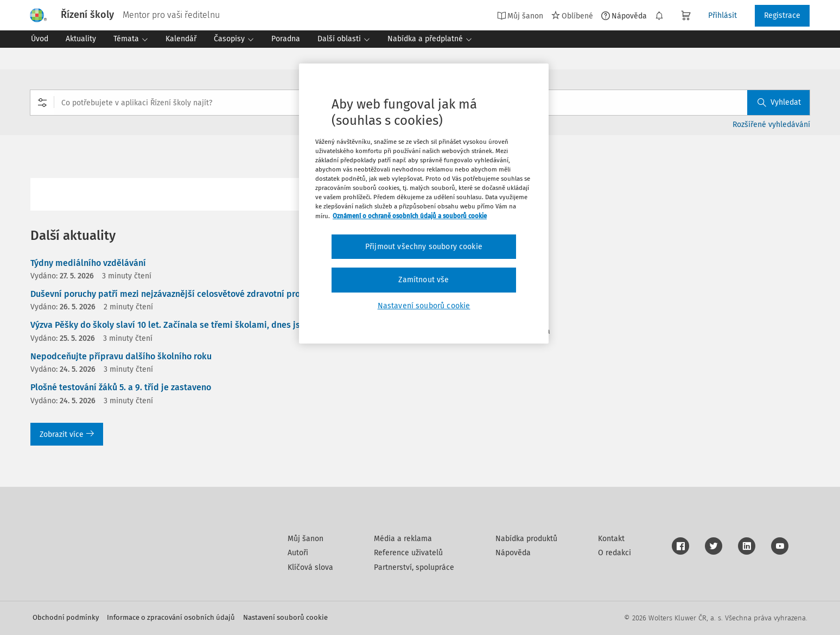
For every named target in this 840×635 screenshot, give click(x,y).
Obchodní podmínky (66, 617)
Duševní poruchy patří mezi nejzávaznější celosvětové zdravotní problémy (178, 294)
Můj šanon (520, 16)
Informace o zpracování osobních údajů (171, 617)
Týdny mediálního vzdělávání (88, 263)
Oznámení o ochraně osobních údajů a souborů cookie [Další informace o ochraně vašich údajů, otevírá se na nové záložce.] (410, 216)
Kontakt (611, 539)
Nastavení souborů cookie (285, 617)
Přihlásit (723, 15)
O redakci (615, 553)
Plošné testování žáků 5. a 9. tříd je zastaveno (121, 387)
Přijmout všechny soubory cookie (424, 247)
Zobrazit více (67, 434)
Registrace (782, 15)
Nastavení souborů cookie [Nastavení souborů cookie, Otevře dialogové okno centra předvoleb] (424, 306)
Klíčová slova (310, 567)
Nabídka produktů (526, 539)
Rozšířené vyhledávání (771, 125)
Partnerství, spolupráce (414, 567)
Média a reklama (403, 539)
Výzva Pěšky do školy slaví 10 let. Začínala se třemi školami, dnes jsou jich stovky (193, 325)
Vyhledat (779, 102)
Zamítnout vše (424, 280)
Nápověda (624, 16)
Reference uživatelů (408, 553)
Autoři (298, 553)
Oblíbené (572, 16)
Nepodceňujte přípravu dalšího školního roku (121, 356)
